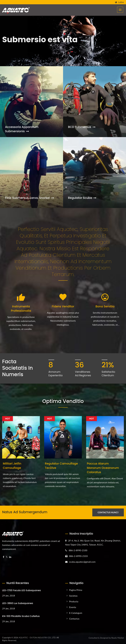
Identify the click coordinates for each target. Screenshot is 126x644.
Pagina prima (76, 590)
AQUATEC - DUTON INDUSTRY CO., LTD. (37, 637)
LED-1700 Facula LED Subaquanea (22, 590)
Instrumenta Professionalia (21, 309)
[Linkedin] (10, 557)
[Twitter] (7, 557)
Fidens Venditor (63, 306)
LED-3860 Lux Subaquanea (18, 603)
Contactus (74, 619)
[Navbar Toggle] (120, 10)
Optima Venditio (63, 401)
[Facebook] (4, 557)
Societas (73, 596)
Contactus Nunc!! (108, 512)
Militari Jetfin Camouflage (12, 466)
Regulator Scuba (82, 198)
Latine (121, 2)
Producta (74, 601)
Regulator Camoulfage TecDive (61, 466)
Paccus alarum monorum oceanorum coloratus (103, 468)
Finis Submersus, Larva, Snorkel (30, 198)
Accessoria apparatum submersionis (22, 129)
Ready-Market (118, 638)
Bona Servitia (105, 306)
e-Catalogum (76, 613)
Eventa (73, 607)
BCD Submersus (82, 127)
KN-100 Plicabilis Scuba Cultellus (21, 616)
